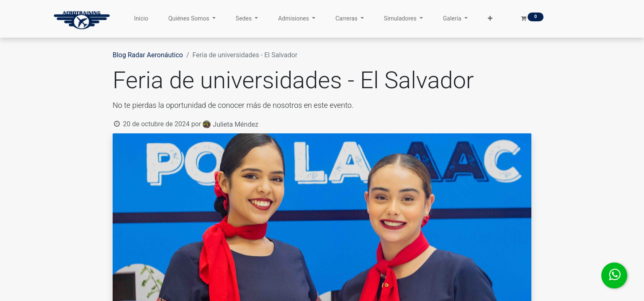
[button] (490, 19)
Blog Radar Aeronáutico (148, 55)
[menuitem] (141, 19)
